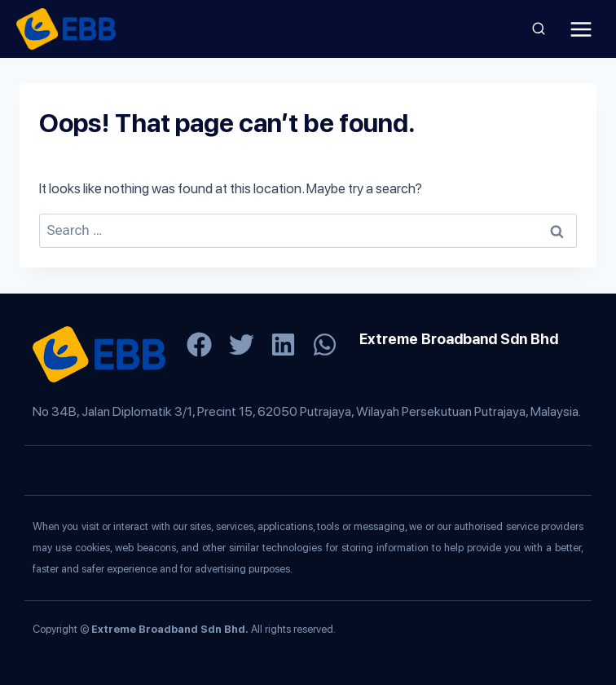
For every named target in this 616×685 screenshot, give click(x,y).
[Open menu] (581, 29)
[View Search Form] (539, 29)
